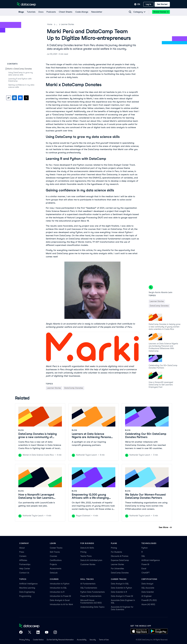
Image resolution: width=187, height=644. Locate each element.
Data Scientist (148, 592)
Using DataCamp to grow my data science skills (21, 74)
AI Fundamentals (88, 584)
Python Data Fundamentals (93, 592)
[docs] (41, 12)
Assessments (56, 569)
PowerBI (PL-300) (149, 600)
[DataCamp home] (38, 626)
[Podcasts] (51, 12)
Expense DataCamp (120, 560)
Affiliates (23, 560)
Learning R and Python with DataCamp (20, 80)
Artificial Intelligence (151, 560)
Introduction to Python (60, 584)
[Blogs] (21, 12)
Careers (23, 556)
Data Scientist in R (119, 592)
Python (145, 548)
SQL (143, 556)
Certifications (56, 560)
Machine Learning (27, 588)
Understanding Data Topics (92, 607)
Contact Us (24, 573)
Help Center (25, 569)
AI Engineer (147, 596)
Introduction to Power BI (60, 596)
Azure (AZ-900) (148, 604)
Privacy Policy (25, 640)
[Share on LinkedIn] (14, 98)
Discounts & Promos (120, 556)
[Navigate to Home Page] (27, 4)
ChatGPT (146, 573)
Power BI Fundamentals (91, 596)
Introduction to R (57, 592)
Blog (58, 24)
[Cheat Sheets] (65, 12)
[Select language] (137, 4)
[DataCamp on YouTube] (47, 632)
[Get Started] (162, 4)
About (22, 548)
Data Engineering (27, 592)
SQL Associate (148, 588)
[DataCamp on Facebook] (21, 632)
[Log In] (148, 4)
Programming (25, 596)
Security (93, 640)
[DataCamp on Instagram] (55, 632)
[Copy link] (9, 98)
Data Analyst (147, 584)
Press (22, 552)
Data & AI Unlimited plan (91, 560)
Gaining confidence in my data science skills (21, 86)
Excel (144, 569)
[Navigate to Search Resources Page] (130, 12)
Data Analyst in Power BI (122, 596)
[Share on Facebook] (20, 98)
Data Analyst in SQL (120, 584)
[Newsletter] (97, 12)
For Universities (117, 569)
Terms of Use (104, 640)
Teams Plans (86, 556)
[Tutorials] (31, 12)
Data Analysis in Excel (60, 600)
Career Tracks (56, 548)
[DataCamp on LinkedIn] (38, 632)
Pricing (83, 552)
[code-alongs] (82, 12)
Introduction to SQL (58, 588)
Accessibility (82, 640)
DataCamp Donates (120, 573)
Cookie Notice (38, 640)
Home (50, 24)
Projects (53, 564)
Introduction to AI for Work (61, 604)
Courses (53, 556)
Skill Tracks (55, 552)
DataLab (54, 573)
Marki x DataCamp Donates (19, 69)
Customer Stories (88, 564)
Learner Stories (70, 24)
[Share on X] (26, 98)
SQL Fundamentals (89, 588)
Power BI (145, 564)
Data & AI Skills (87, 548)
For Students (116, 552)
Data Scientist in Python (121, 588)
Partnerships (25, 564)
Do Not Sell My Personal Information (60, 640)
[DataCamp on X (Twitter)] (29, 632)
